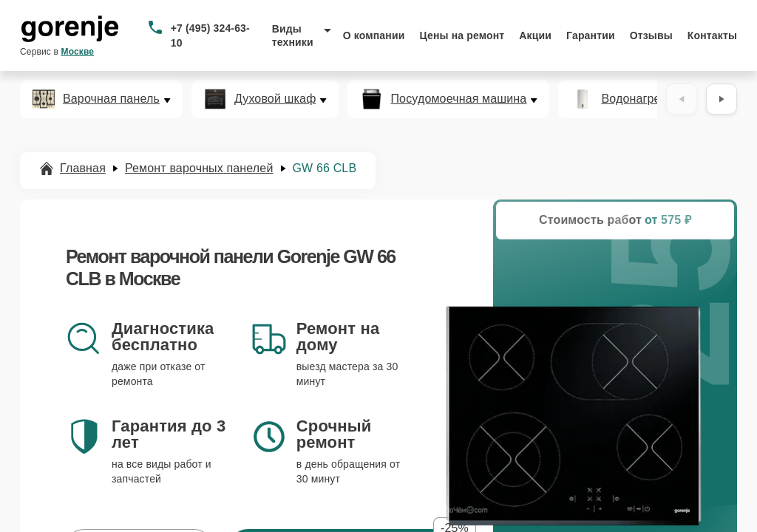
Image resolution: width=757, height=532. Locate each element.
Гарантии (591, 35)
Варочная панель (111, 99)
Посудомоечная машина (458, 99)
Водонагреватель (649, 99)
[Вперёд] (722, 99)
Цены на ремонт (462, 35)
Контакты (712, 35)
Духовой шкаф (275, 99)
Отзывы (651, 35)
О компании (374, 35)
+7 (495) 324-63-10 (210, 35)
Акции (535, 35)
